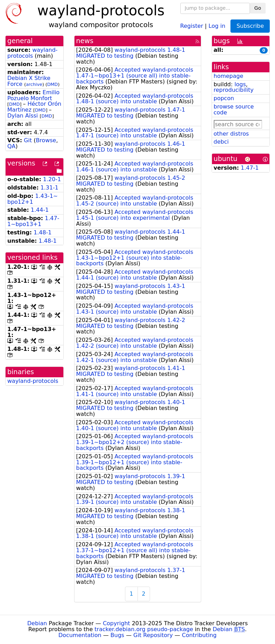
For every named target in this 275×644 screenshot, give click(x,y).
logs (240, 84)
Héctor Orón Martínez (34, 107)
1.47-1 (250, 168)
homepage (229, 76)
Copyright (116, 623)
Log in (217, 26)
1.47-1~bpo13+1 (33, 221)
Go (258, 8)
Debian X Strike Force (29, 81)
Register (192, 26)
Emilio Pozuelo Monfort (33, 95)
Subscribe (250, 26)
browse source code (234, 110)
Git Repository (153, 635)
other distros (231, 134)
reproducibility (234, 90)
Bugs (117, 635)
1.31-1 (49, 188)
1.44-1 (40, 210)
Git (28, 140)
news (85, 41)
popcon (224, 98)
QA (11, 146)
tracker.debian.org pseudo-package (144, 629)
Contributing (199, 635)
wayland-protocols (32, 53)
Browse (46, 140)
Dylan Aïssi (23, 116)
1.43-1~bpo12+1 (33, 199)
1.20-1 (52, 179)
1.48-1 (43, 232)
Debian (37, 623)
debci (221, 142)
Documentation (80, 635)
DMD (52, 84)
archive (34, 84)
